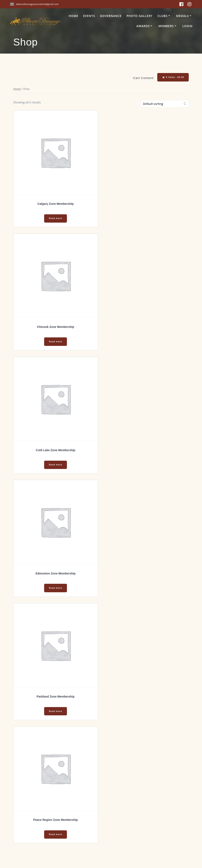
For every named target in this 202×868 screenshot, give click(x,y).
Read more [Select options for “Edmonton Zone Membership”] (56, 588)
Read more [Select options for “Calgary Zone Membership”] (56, 218)
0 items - (173, 77)
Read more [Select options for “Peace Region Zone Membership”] (56, 834)
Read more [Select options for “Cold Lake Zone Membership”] (56, 465)
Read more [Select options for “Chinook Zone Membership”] (56, 342)
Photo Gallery (140, 16)
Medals (183, 16)
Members (166, 26)
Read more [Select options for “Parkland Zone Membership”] (56, 711)
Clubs (163, 16)
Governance (111, 16)
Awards (143, 26)
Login (187, 26)
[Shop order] (165, 104)
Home (73, 16)
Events (89, 16)
